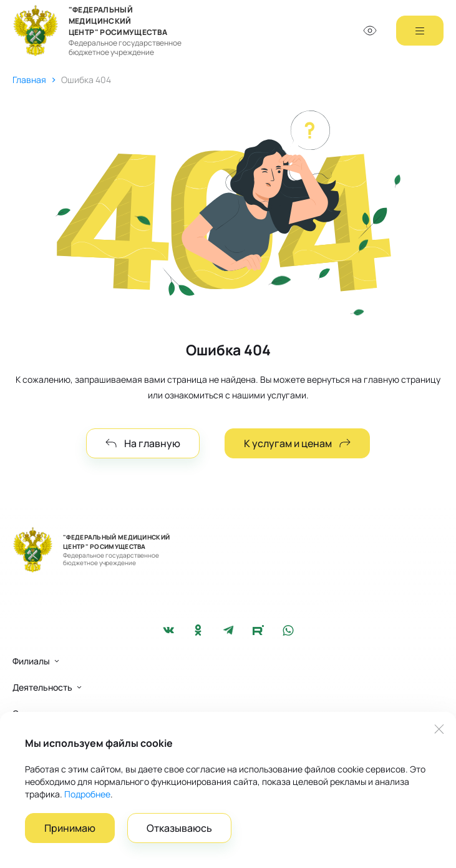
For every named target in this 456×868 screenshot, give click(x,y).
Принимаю (70, 828)
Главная (29, 80)
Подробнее (87, 794)
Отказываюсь (179, 828)
